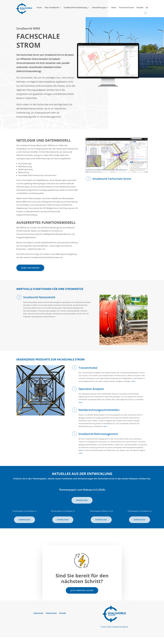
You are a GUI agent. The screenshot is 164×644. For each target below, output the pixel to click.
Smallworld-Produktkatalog (75, 8)
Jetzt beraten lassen (82, 590)
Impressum (38, 613)
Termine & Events (126, 8)
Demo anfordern (30, 268)
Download (82, 500)
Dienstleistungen (99, 8)
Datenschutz (51, 613)
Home (39, 8)
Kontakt (140, 8)
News (114, 8)
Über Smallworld (52, 8)
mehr (133, 381)
